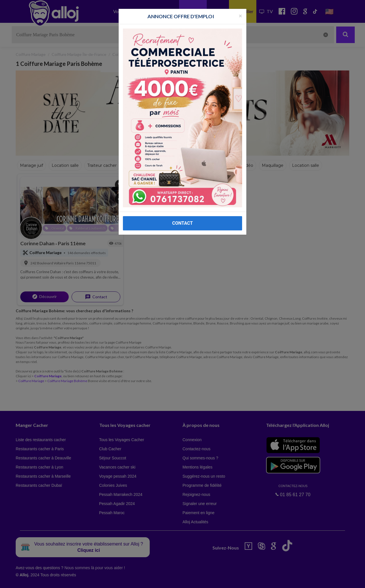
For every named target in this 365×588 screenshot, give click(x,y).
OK (125, 580)
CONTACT (182, 223)
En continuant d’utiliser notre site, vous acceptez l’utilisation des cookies (61, 579)
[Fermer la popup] (240, 16)
